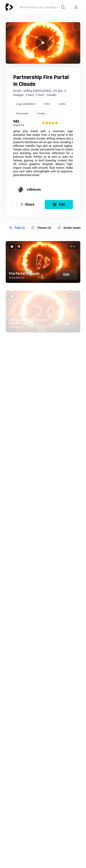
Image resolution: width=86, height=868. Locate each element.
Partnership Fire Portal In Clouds (28, 322)
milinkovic (34, 190)
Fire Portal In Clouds (24, 274)
